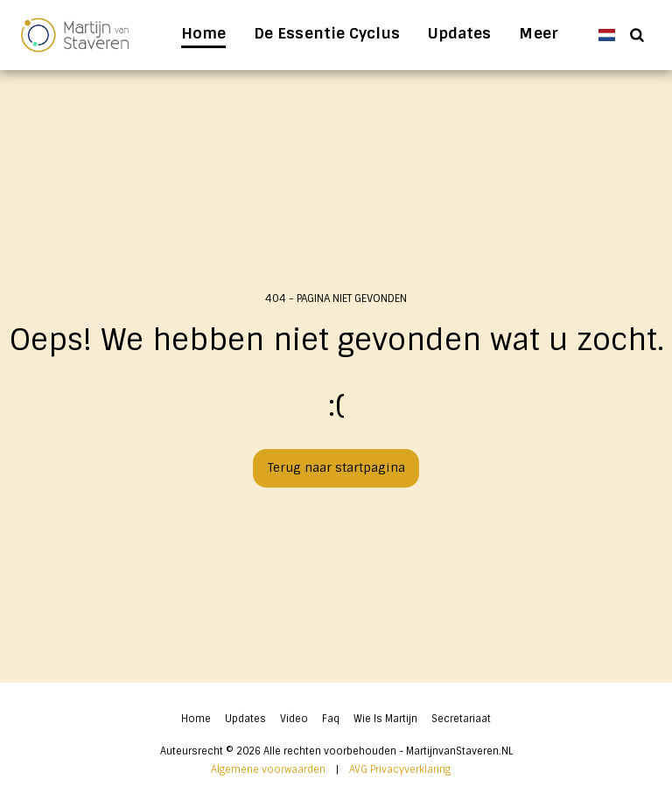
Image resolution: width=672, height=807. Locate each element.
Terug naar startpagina (336, 467)
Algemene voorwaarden (268, 769)
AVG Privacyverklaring (400, 769)
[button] (637, 35)
